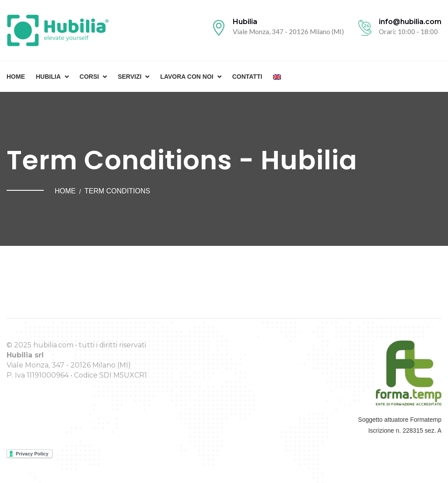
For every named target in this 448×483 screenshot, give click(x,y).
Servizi (129, 77)
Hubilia (48, 77)
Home (16, 77)
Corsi (89, 77)
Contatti (247, 77)
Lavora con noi (187, 77)
